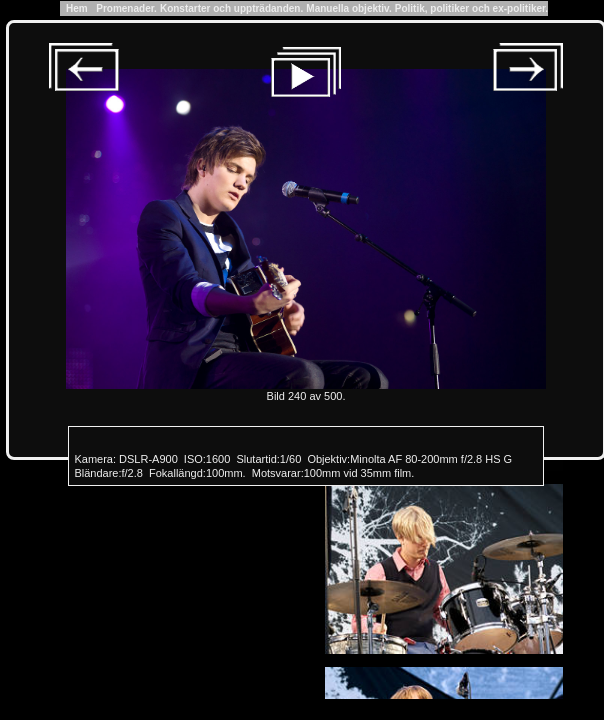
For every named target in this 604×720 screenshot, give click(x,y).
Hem (76, 8)
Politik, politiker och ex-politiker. (471, 8)
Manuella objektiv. (348, 8)
